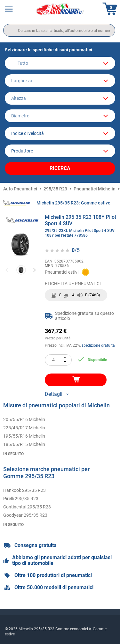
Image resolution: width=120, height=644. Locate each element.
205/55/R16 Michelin (24, 419)
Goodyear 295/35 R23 (25, 515)
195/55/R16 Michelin (24, 436)
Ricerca (60, 168)
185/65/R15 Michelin (24, 444)
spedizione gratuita (98, 345)
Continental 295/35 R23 (27, 507)
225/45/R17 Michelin (24, 428)
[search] (59, 30)
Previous (7, 270)
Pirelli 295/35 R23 (21, 499)
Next (34, 270)
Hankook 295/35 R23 (24, 490)
